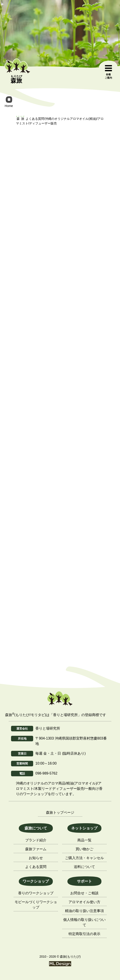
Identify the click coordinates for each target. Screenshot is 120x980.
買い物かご (84, 849)
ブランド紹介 (36, 840)
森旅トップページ (60, 812)
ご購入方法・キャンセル (84, 858)
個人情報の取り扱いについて (84, 922)
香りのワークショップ (36, 893)
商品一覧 (84, 840)
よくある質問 (36, 867)
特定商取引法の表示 (84, 934)
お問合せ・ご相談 (84, 893)
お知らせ (36, 858)
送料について (84, 867)
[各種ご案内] (108, 72)
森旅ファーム (36, 849)
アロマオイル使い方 (84, 902)
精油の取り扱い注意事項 (84, 911)
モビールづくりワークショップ (36, 905)
